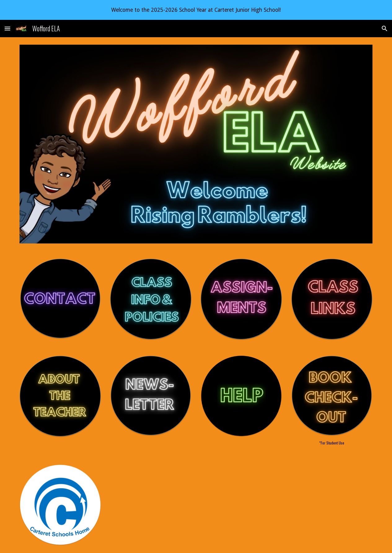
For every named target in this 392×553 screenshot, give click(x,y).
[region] (196, 10)
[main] (332, 443)
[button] (7, 28)
